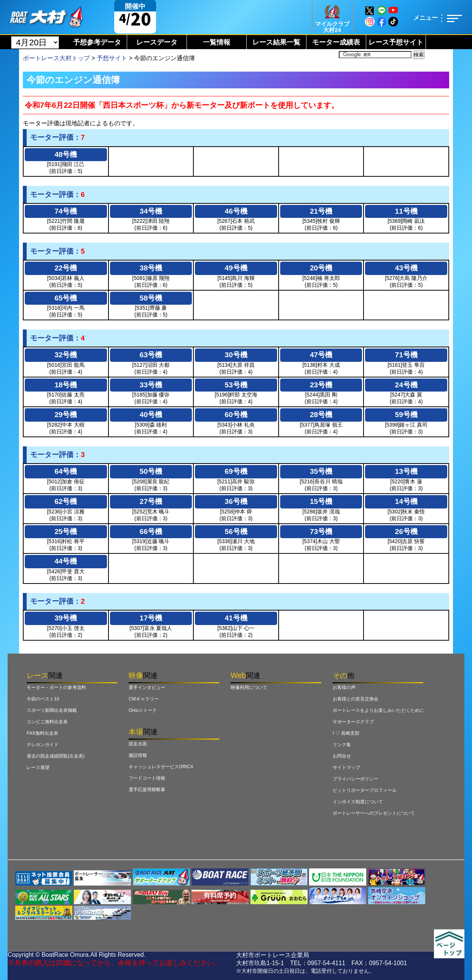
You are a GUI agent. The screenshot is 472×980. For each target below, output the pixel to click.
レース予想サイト (396, 42)
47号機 (321, 355)
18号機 (66, 385)
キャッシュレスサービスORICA (161, 767)
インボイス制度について (358, 802)
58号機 (151, 298)
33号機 (151, 385)
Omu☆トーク (143, 710)
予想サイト (112, 58)
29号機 (66, 415)
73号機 (321, 532)
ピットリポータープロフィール (365, 790)
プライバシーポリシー (356, 779)
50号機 (151, 471)
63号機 (151, 355)
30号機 (236, 355)
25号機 (66, 532)
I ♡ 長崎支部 (346, 733)
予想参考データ (97, 42)
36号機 (236, 501)
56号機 (236, 532)
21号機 (321, 211)
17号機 (151, 618)
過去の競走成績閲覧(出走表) (56, 756)
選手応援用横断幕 (147, 790)
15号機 (321, 501)
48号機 (66, 154)
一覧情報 (217, 42)
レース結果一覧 (276, 42)
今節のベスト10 (43, 699)
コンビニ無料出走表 (47, 722)
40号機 (151, 415)
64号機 (66, 471)
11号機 (406, 211)
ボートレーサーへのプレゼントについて (374, 813)
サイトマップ (346, 767)
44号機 (66, 561)
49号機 (236, 268)
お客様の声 (344, 687)
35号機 (321, 471)
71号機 (406, 355)
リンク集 (342, 745)
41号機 (236, 618)
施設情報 (138, 755)
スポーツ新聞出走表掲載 (52, 710)
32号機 (66, 355)
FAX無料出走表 (42, 733)
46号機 (236, 211)
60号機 (236, 415)
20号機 (321, 268)
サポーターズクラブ (353, 722)
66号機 (151, 532)
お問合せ (342, 756)
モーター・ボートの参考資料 (56, 687)
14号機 (406, 501)
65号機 (66, 298)
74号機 (66, 211)
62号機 (66, 501)
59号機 (406, 415)
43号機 (406, 268)
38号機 (151, 268)
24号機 (406, 385)
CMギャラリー (144, 699)
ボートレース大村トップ (56, 58)
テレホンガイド (43, 745)
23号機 (321, 385)
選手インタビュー (147, 687)
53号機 (236, 385)
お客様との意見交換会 (356, 699)
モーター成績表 (336, 42)
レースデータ (157, 42)
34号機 (151, 211)
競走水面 (138, 744)
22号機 (66, 268)
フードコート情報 (147, 778)
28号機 (321, 415)
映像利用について (249, 687)
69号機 (236, 471)
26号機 (406, 532)
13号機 (406, 471)
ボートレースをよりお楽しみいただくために (378, 710)
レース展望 (38, 767)
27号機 (151, 501)
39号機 (66, 618)
